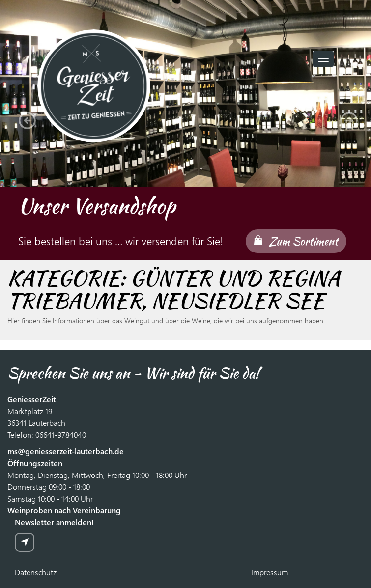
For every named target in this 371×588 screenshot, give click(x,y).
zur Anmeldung (25, 542)
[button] (25, 118)
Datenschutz (36, 572)
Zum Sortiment (303, 241)
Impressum (270, 572)
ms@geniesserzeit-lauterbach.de (66, 451)
